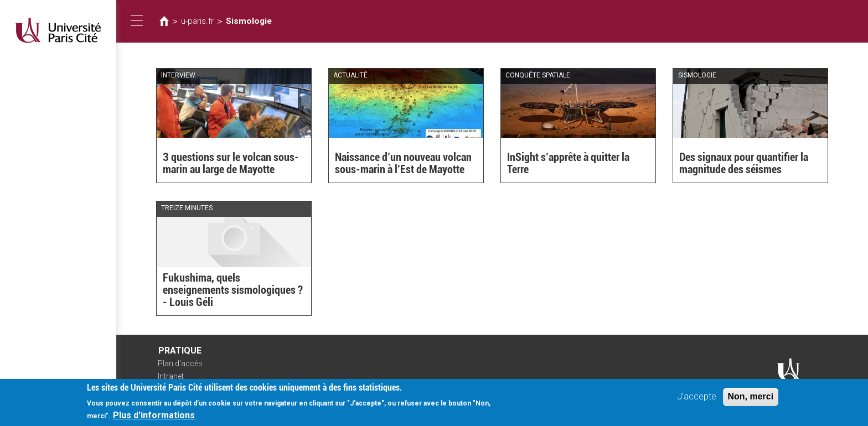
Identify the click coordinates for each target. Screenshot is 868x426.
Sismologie (249, 21)
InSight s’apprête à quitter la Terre (568, 163)
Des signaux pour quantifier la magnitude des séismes (744, 163)
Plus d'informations (154, 419)
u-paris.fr (197, 21)
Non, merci (751, 400)
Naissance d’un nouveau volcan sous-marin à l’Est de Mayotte (403, 163)
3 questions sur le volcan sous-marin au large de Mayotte (231, 163)
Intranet (171, 376)
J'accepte (697, 400)
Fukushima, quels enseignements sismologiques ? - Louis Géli (233, 290)
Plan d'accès (180, 363)
